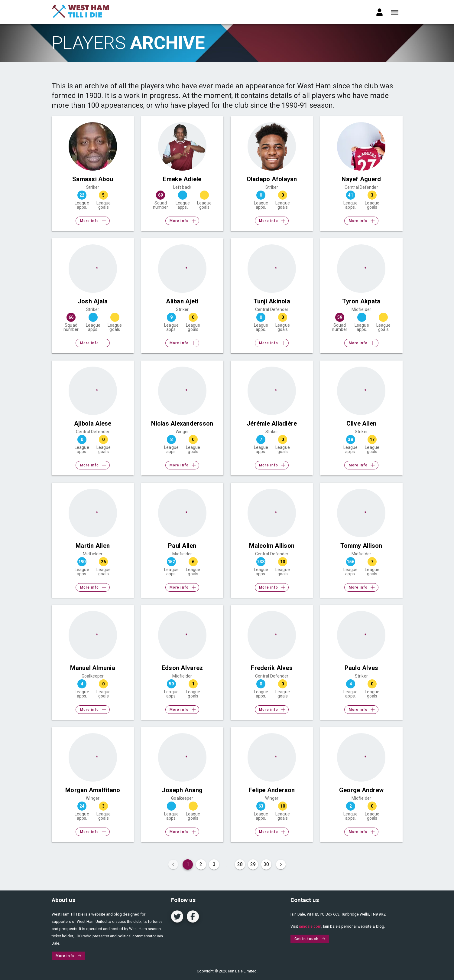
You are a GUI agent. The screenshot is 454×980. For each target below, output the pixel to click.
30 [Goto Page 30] (266, 864)
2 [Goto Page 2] (201, 864)
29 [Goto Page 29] (253, 864)
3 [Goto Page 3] (214, 864)
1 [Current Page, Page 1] (188, 864)
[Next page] (281, 864)
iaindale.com (310, 926)
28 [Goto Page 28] (240, 864)
